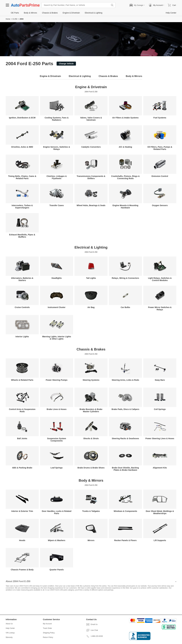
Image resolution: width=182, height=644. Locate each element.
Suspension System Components (57, 440)
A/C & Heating (125, 147)
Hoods (22, 540)
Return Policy (48, 637)
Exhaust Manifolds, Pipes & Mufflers (22, 236)
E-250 (15, 19)
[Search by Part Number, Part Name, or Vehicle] (76, 5)
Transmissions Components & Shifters (91, 177)
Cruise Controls (22, 307)
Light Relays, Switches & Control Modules (160, 279)
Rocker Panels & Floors (125, 540)
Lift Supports (160, 540)
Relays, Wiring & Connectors (125, 278)
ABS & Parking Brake (22, 468)
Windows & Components (125, 511)
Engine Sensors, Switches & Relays (57, 148)
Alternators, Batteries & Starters (22, 279)
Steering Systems (91, 380)
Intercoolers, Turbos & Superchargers (22, 207)
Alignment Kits (160, 468)
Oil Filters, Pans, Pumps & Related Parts (160, 148)
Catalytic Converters (91, 147)
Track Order (47, 628)
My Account (47, 624)
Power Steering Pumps (57, 380)
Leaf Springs (57, 468)
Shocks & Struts (91, 438)
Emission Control (160, 176)
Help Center (10, 628)
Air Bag (91, 307)
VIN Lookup (10, 633)
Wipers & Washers (57, 540)
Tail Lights (91, 278)
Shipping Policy (49, 633)
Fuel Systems (160, 118)
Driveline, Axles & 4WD (22, 147)
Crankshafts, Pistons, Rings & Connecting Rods (125, 177)
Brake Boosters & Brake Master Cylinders (91, 410)
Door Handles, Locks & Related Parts (57, 512)
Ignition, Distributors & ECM (22, 118)
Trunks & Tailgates (91, 511)
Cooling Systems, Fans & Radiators (57, 119)
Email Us (92, 624)
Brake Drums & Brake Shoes (91, 468)
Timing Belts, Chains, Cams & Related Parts (22, 177)
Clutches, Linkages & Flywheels (57, 177)
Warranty (9, 637)
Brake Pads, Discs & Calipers (125, 409)
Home (8, 19)
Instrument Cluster (57, 307)
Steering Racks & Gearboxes (125, 438)
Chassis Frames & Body (22, 570)
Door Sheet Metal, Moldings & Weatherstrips (160, 512)
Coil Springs (160, 409)
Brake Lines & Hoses (57, 409)
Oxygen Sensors (160, 205)
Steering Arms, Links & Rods (125, 380)
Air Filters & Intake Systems (125, 118)
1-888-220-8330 (94, 636)
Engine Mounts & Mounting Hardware (125, 207)
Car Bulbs (125, 307)
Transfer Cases (57, 205)
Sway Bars (160, 380)
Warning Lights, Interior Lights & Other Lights (57, 338)
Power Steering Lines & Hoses (160, 438)
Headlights (57, 278)
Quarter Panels (57, 570)
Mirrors (91, 540)
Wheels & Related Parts (22, 380)
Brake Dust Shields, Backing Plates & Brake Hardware (125, 469)
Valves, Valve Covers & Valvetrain (91, 119)
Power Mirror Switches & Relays (160, 308)
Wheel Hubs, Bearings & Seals (91, 205)
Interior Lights (22, 337)
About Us (9, 624)
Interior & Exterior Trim (22, 511)
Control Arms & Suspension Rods (22, 410)
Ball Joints (22, 438)
